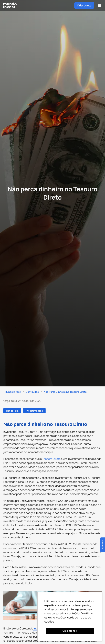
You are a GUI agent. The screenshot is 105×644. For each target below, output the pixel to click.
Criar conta (84, 5)
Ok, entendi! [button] (70, 631)
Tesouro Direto (51, 459)
